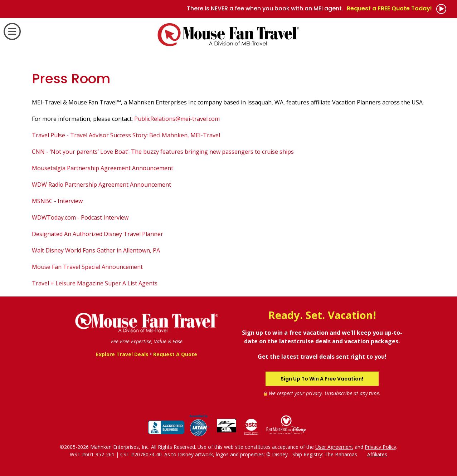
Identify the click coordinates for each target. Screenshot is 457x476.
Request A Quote (175, 354)
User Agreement (334, 447)
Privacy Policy (380, 447)
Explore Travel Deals (122, 354)
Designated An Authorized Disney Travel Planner (98, 234)
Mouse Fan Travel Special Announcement (87, 267)
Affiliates (377, 454)
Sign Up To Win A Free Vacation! (322, 379)
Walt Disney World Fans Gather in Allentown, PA (96, 250)
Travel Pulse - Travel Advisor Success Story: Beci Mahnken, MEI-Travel (126, 135)
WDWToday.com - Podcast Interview (80, 217)
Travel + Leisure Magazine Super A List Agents (95, 283)
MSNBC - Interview (57, 201)
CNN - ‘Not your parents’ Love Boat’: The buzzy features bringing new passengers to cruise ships (163, 152)
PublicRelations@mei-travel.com (177, 119)
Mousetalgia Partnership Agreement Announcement (103, 168)
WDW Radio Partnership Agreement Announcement (101, 185)
